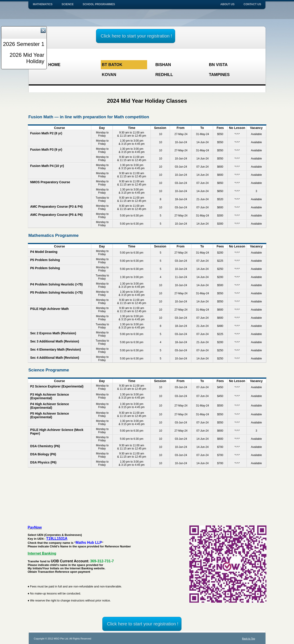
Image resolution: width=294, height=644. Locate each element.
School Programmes (99, 4)
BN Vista (218, 65)
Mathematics (43, 4)
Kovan (109, 75)
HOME (54, 65)
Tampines (219, 75)
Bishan (163, 65)
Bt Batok (112, 65)
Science (67, 4)
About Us (227, 4)
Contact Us (252, 4)
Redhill (164, 75)
